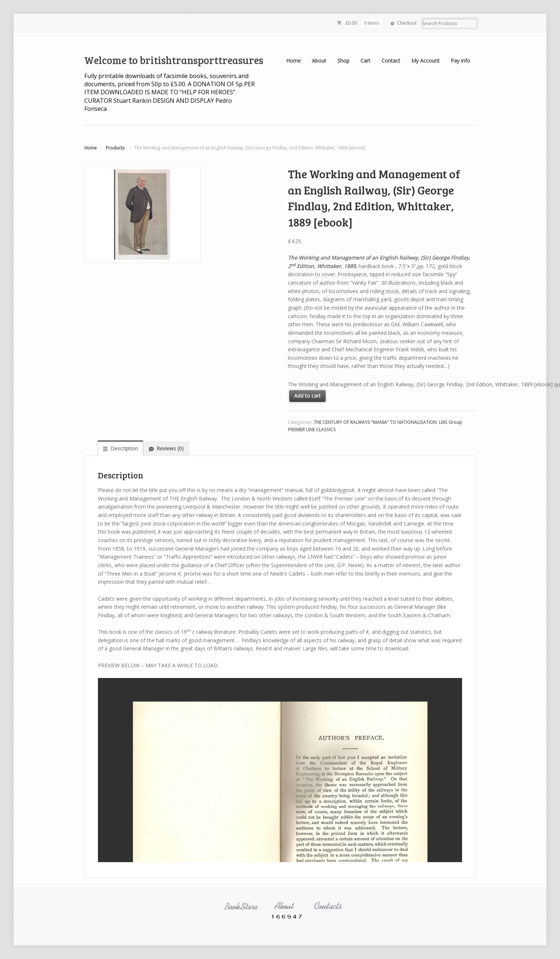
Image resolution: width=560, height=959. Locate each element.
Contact (391, 61)
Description (124, 448)
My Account (425, 61)
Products (115, 148)
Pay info (460, 61)
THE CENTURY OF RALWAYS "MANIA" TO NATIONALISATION (375, 422)
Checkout (407, 23)
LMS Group (450, 422)
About (319, 61)
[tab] (120, 449)
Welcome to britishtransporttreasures (174, 60)
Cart (365, 61)
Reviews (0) (170, 448)
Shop (343, 61)
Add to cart (307, 396)
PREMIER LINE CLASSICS (312, 430)
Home (293, 61)
